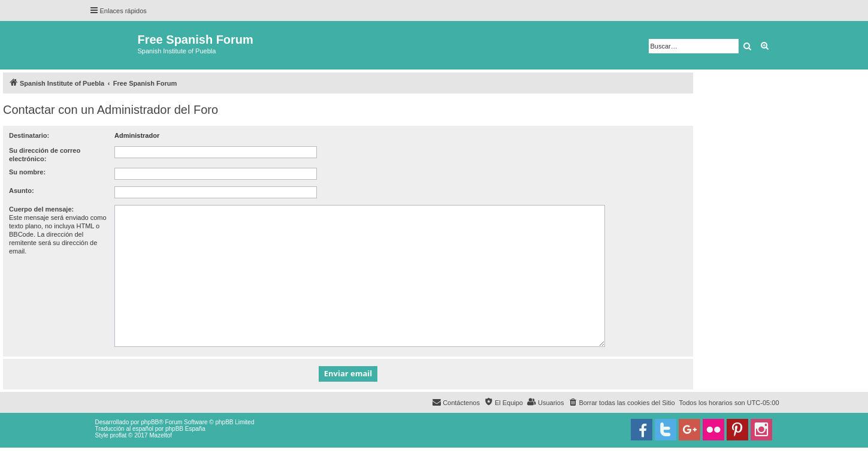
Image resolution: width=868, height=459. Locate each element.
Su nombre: (27, 172)
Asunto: (22, 191)
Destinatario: (29, 135)
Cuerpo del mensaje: (41, 209)
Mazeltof (161, 435)
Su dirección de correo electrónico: (45, 155)
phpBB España (185, 429)
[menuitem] (621, 403)
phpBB (150, 422)
